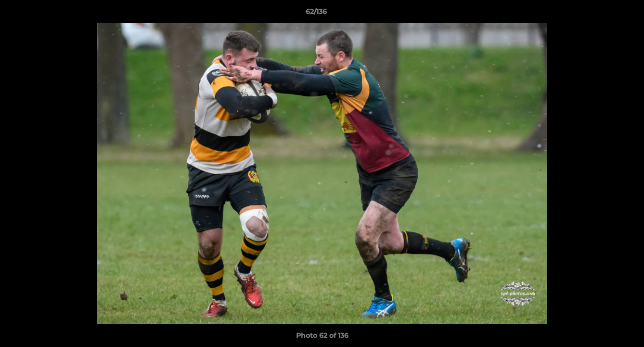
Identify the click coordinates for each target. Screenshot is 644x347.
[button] (604, 14)
